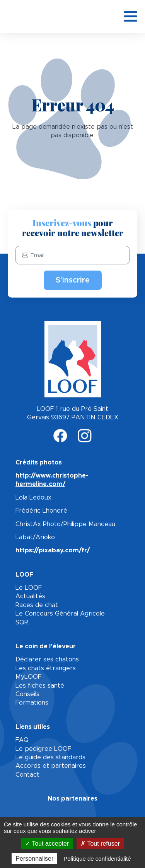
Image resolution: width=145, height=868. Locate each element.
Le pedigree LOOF (43, 749)
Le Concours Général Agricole (60, 614)
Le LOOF (29, 588)
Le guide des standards (50, 757)
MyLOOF (28, 677)
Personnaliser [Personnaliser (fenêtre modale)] (34, 859)
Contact (27, 775)
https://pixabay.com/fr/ (53, 550)
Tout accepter (47, 844)
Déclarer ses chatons (47, 659)
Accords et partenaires (51, 766)
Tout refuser (100, 844)
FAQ (22, 740)
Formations (32, 703)
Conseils (27, 694)
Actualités (30, 596)
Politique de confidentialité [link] (97, 859)
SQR (22, 622)
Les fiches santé (40, 686)
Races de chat (37, 605)
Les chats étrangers (46, 668)
